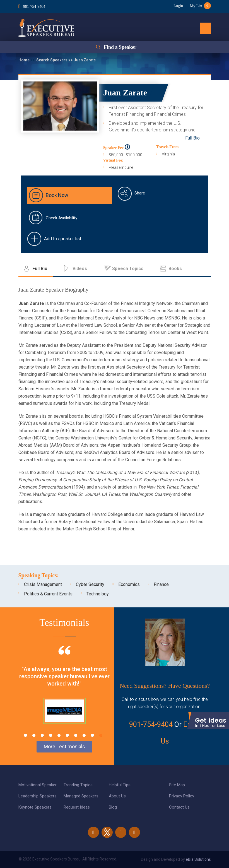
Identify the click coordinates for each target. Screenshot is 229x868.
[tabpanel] (64, 692)
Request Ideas (77, 807)
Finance (161, 584)
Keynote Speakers (35, 807)
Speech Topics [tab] (128, 269)
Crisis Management (43, 584)
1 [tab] (26, 735)
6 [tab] (67, 735)
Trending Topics (78, 785)
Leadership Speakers (38, 796)
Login (178, 6)
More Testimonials (64, 746)
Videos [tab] (80, 269)
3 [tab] (42, 735)
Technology (98, 594)
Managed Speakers (81, 796)
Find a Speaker (120, 47)
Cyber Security (90, 584)
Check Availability (62, 218)
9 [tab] (92, 735)
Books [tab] (175, 269)
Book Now (57, 195)
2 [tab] (34, 735)
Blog (113, 807)
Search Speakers (52, 60)
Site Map (177, 785)
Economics (129, 584)
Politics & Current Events (48, 594)
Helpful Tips (120, 785)
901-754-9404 (34, 7)
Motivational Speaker (38, 785)
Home (24, 60)
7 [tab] (76, 735)
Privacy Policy (182, 796)
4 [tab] (51, 735)
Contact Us (179, 807)
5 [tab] (59, 735)
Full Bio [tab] (40, 269)
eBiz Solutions (198, 859)
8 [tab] (84, 735)
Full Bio (192, 138)
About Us (117, 796)
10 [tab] (101, 735)
